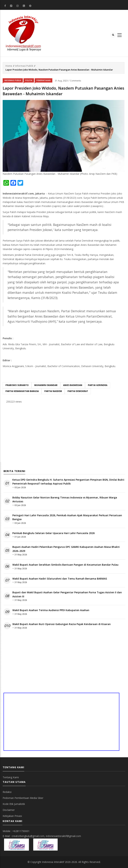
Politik (29, 80)
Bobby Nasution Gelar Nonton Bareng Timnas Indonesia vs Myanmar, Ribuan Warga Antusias (65, 499)
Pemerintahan (43, 80)
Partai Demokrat (78, 391)
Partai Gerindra (98, 385)
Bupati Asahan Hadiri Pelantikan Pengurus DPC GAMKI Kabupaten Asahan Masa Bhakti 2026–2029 (66, 549)
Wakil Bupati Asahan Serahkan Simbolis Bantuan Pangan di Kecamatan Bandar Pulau (65, 565)
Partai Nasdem (53, 391)
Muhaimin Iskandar (46, 385)
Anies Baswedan (73, 385)
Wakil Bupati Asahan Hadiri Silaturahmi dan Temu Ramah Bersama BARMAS (60, 579)
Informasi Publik (24, 66)
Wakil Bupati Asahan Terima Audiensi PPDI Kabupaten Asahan (51, 610)
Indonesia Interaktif (53, 862)
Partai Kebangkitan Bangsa (22, 391)
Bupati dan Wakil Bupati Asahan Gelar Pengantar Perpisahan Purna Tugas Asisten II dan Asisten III (67, 594)
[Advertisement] (64, 434)
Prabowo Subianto (17, 385)
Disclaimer (9, 810)
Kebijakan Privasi (12, 816)
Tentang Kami (11, 777)
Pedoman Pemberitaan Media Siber (23, 798)
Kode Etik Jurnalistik (14, 804)
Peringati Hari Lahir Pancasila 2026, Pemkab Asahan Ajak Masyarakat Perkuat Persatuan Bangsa (67, 517)
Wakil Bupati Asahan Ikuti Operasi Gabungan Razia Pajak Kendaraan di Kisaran (62, 624)
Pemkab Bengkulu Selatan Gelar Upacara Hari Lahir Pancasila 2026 (53, 533)
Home (9, 66)
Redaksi (7, 792)
